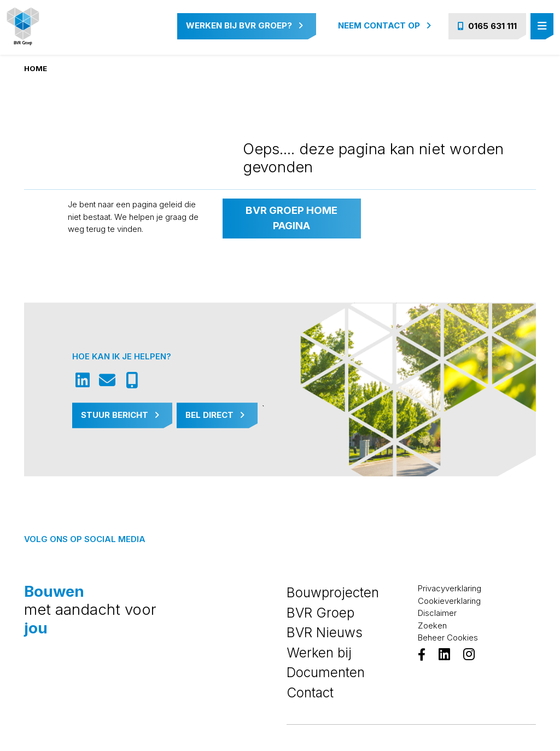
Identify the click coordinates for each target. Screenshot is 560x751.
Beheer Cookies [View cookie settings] (448, 638)
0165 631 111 (487, 26)
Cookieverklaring (449, 601)
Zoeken (432, 625)
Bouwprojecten (333, 592)
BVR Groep (320, 613)
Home (36, 68)
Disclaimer (437, 613)
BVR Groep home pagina (291, 218)
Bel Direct (215, 415)
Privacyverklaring (450, 588)
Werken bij (319, 653)
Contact (310, 692)
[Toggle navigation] (542, 27)
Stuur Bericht (120, 415)
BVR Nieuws (325, 632)
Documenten (326, 672)
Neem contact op (384, 25)
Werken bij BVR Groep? (244, 25)
